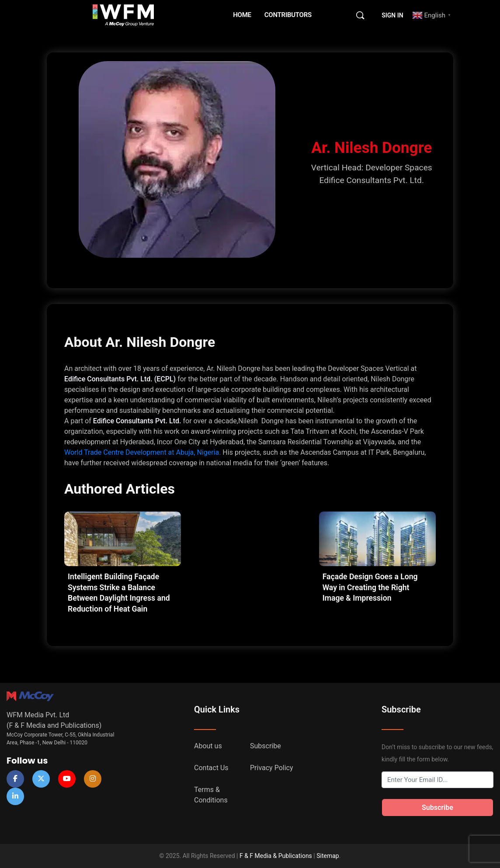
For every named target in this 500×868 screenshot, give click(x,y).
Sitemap (328, 856)
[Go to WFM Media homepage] (123, 14)
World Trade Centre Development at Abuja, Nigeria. (142, 452)
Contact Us (211, 768)
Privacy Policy (272, 768)
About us (208, 746)
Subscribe (266, 746)
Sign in (392, 15)
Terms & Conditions (211, 795)
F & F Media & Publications (276, 856)
